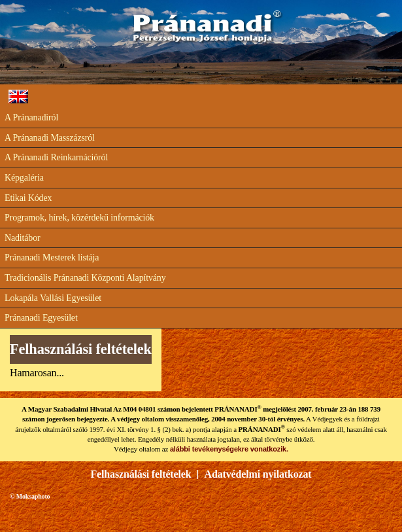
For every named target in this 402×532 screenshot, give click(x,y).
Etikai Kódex (28, 198)
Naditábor (23, 238)
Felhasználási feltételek (141, 474)
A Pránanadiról (31, 117)
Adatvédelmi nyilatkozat (258, 474)
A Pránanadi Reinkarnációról (56, 157)
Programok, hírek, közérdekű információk (79, 218)
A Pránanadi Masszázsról (50, 138)
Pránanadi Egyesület (41, 318)
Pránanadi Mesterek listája (52, 257)
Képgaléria (24, 178)
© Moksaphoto (30, 496)
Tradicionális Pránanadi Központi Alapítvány (85, 278)
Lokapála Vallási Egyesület (53, 298)
